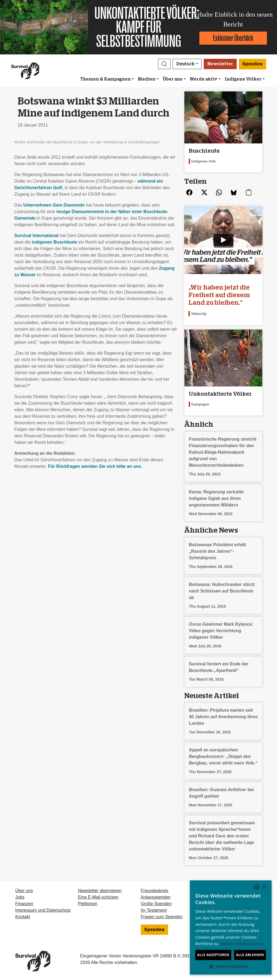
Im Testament (154, 910)
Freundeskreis (155, 891)
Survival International (37, 236)
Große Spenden (156, 904)
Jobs (20, 897)
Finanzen (24, 904)
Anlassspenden (156, 897)
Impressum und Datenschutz (43, 910)
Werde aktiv (203, 79)
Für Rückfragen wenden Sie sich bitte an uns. (95, 466)
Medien (147, 79)
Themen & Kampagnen (106, 79)
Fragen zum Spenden (162, 917)
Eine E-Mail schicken (98, 897)
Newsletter (220, 64)
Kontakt (23, 917)
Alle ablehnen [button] (250, 955)
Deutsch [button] (185, 64)
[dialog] (231, 927)
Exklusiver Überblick (233, 38)
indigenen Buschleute (54, 242)
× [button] (264, 887)
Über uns (173, 79)
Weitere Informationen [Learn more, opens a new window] (242, 944)
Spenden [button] (252, 64)
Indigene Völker (243, 79)
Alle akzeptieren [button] (213, 955)
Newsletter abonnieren (100, 891)
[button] (164, 64)
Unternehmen (54, 205)
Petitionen (88, 904)
